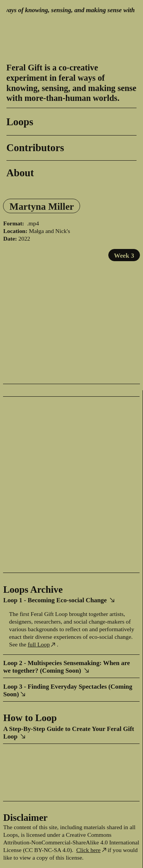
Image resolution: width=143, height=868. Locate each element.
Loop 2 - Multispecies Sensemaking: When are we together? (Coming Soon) (66, 667)
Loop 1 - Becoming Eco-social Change (59, 600)
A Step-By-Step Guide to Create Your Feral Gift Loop (68, 733)
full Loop (42, 644)
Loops (20, 122)
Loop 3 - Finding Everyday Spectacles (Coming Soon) (67, 690)
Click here (88, 850)
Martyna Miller (42, 206)
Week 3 (124, 256)
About (20, 173)
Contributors (35, 148)
